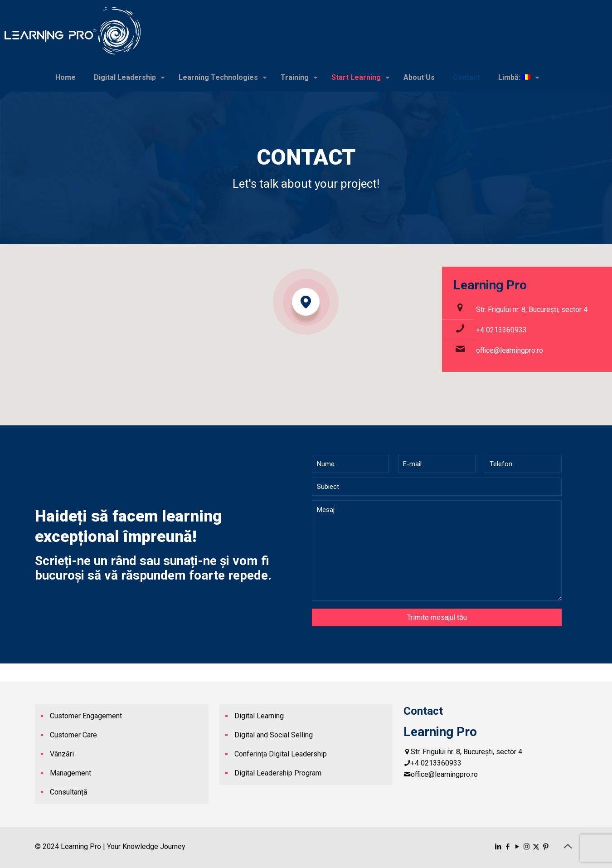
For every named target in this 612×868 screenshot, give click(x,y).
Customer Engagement (86, 716)
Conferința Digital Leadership (281, 754)
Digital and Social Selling (274, 735)
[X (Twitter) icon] (536, 847)
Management (70, 773)
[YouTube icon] (517, 847)
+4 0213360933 (501, 330)
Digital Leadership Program (278, 773)
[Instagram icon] (527, 847)
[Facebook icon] (508, 847)
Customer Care (73, 735)
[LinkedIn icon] (498, 847)
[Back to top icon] (568, 846)
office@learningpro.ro (510, 350)
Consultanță (69, 792)
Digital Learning (259, 716)
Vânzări (62, 754)
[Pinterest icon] (546, 847)
